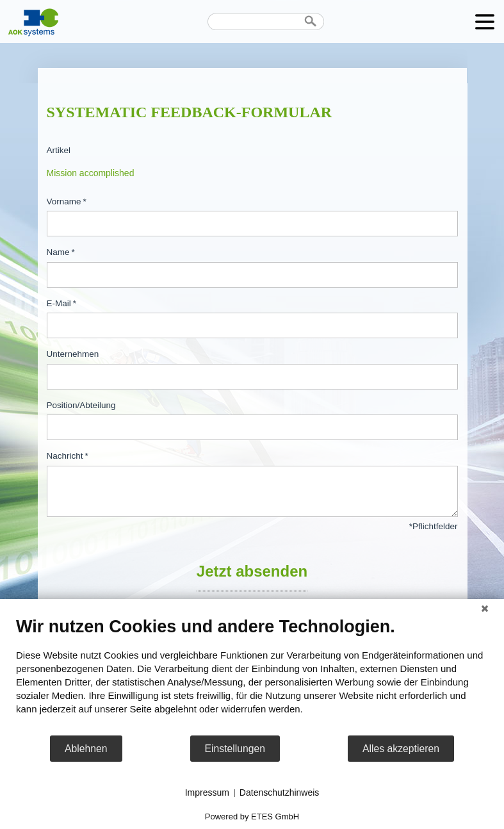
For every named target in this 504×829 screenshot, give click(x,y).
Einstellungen (235, 749)
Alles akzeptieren (401, 749)
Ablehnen (86, 749)
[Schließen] (485, 609)
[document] (252, 675)
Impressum (207, 792)
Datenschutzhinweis (280, 792)
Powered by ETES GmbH (252, 817)
